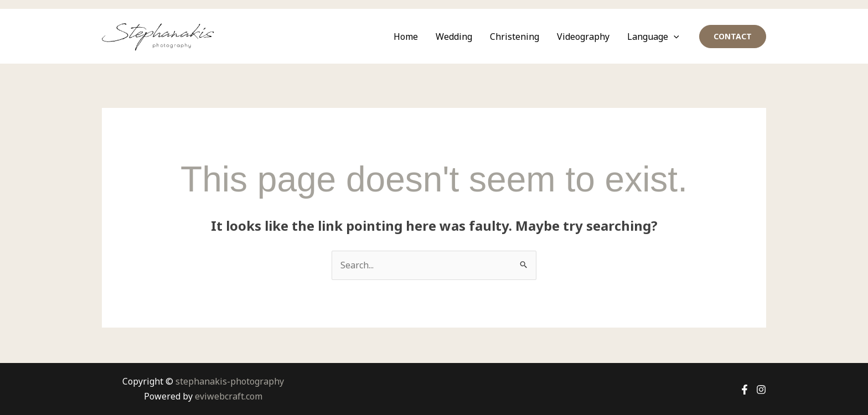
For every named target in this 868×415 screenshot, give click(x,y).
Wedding (454, 37)
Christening (515, 37)
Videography (583, 37)
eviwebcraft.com (229, 396)
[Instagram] (761, 390)
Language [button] (653, 37)
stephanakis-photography (230, 381)
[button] (674, 37)
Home (406, 37)
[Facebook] (745, 390)
